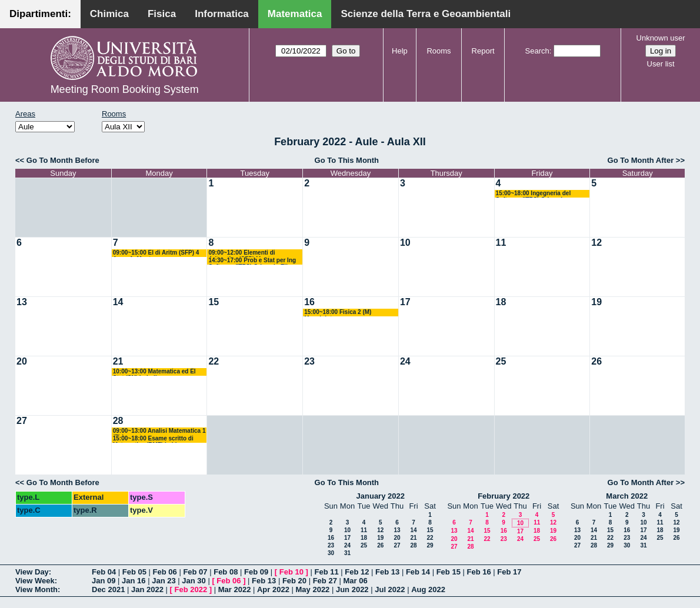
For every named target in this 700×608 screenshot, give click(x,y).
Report (483, 51)
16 (309, 302)
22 (214, 361)
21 (118, 361)
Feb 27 (325, 581)
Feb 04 (104, 572)
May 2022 (313, 589)
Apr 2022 (273, 589)
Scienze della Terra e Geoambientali (426, 14)
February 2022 (504, 496)
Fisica (162, 14)
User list (661, 64)
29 (430, 545)
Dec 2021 (108, 589)
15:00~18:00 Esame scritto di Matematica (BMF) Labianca (153, 439)
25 (501, 361)
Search (537, 51)
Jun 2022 (352, 589)
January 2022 (381, 496)
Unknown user (661, 38)
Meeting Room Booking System (125, 89)
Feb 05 (134, 572)
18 (501, 302)
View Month (36, 589)
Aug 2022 (428, 589)
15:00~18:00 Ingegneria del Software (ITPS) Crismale (534, 194)
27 (22, 421)
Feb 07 (195, 572)
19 (596, 302)
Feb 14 (418, 572)
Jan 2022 (147, 589)
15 (214, 302)
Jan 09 (104, 581)
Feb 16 (479, 572)
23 (309, 361)
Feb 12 (357, 572)
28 (118, 421)
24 (405, 361)
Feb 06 (165, 572)
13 (22, 302)
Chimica (109, 14)
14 (118, 302)
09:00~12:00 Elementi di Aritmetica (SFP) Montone (244, 253)
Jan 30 (194, 581)
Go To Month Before (63, 160)
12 (596, 243)
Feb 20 (294, 581)
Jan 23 (164, 581)
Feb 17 (509, 572)
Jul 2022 (390, 589)
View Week (35, 581)
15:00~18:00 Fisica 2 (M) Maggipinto (338, 313)
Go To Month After (641, 160)
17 (405, 302)
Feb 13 (387, 572)
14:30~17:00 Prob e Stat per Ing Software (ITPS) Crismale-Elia (252, 261)
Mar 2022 (235, 589)
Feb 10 (291, 572)
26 (596, 361)
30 (331, 553)
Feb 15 (449, 572)
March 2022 (627, 496)
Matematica (295, 14)
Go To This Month (347, 160)
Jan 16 (134, 581)
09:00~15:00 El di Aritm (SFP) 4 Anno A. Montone (156, 253)
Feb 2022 (191, 589)
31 (347, 553)
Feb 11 (326, 572)
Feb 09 (256, 572)
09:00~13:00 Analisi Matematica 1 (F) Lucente (159, 431)
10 (405, 243)
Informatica (222, 14)
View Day (32, 572)
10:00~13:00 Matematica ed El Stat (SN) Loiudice (154, 372)
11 (501, 243)
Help (400, 51)
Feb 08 (226, 572)
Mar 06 (355, 581)
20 (22, 361)
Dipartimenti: (40, 14)
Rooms (439, 51)
